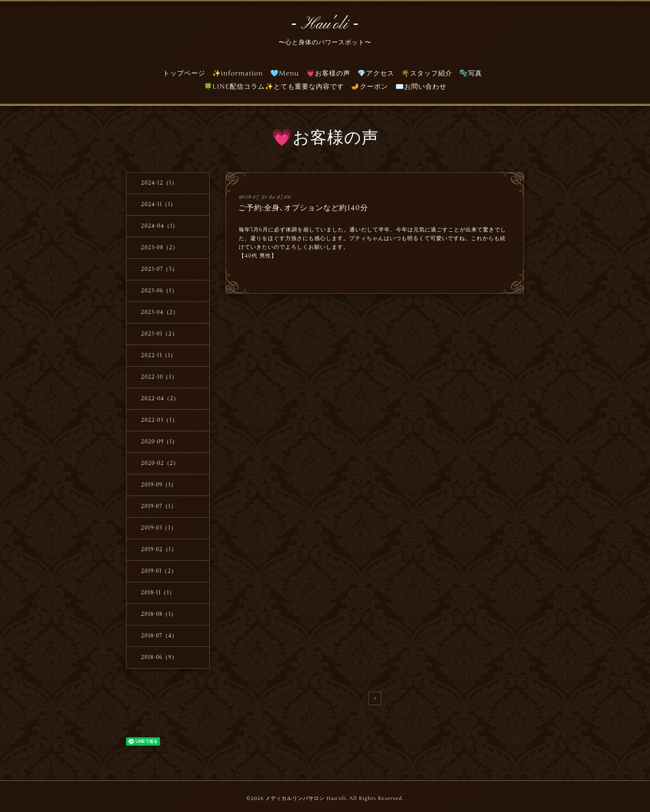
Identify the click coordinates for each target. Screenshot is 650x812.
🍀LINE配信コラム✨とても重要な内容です (274, 87)
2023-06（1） (159, 291)
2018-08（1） (159, 614)
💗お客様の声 (328, 73)
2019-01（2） (159, 571)
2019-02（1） (159, 549)
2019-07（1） (159, 506)
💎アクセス (376, 73)
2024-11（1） (159, 204)
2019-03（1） (159, 528)
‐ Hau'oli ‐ (325, 24)
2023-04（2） (160, 312)
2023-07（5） (159, 269)
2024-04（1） (160, 226)
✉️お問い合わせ (421, 87)
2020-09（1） (159, 442)
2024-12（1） (159, 183)
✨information (238, 73)
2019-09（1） (159, 485)
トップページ (184, 73)
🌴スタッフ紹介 (427, 73)
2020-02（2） (160, 463)
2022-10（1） (159, 377)
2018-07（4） (159, 636)
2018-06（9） (159, 657)
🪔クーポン (370, 87)
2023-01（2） (159, 334)
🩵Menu (285, 73)
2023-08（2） (160, 248)
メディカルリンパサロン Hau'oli (306, 798)
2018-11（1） (158, 593)
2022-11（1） (159, 355)
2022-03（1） (159, 420)
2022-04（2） (160, 399)
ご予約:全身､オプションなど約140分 (303, 208)
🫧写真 (471, 73)
